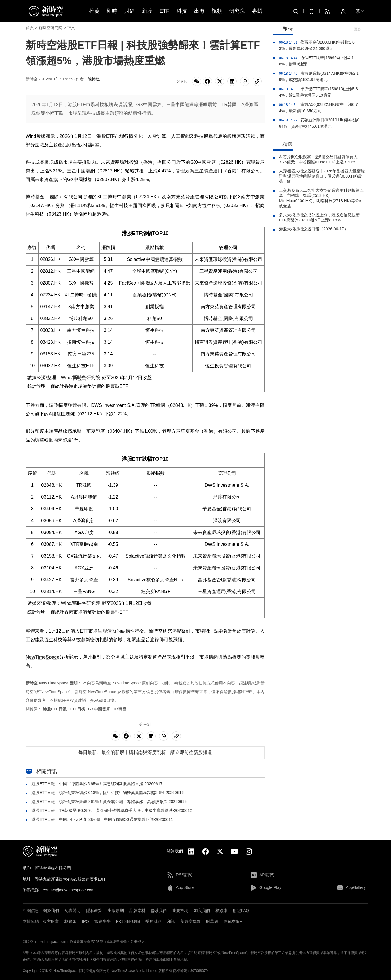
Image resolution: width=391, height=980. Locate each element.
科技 (182, 11)
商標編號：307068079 (190, 971)
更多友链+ (233, 921)
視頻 (217, 11)
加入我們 (202, 911)
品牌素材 (137, 911)
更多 (358, 29)
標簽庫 (221, 911)
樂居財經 (153, 921)
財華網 (212, 921)
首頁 (30, 28)
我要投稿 (180, 911)
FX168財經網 (128, 921)
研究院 (237, 11)
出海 (199, 11)
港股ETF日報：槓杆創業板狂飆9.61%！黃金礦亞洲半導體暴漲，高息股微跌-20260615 (109, 802)
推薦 (94, 11)
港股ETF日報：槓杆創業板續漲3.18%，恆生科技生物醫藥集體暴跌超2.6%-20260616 (108, 793)
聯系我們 (159, 911)
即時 (112, 11)
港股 (101, 136)
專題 (257, 11)
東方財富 (51, 921)
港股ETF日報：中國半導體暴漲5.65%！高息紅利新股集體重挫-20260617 (97, 784)
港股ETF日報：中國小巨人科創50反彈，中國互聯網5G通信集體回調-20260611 (102, 819)
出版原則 (116, 911)
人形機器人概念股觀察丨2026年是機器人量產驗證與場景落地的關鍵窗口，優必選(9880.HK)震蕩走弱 (322, 176)
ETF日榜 (77, 709)
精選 (283, 145)
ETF (164, 11)
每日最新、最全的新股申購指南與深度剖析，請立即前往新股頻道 (145, 752)
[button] (385, 937)
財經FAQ (241, 911)
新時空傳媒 (191, 921)
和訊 (171, 921)
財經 (130, 11)
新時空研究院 (50, 28)
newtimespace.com (51, 942)
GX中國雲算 (99, 709)
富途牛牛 (103, 921)
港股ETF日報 (55, 709)
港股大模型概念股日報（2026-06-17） (314, 229)
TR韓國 (120, 709)
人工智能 (180, 136)
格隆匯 (71, 921)
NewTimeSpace (42, 657)
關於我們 (51, 911)
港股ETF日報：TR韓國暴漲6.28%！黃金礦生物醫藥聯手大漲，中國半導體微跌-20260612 (112, 810)
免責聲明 (73, 911)
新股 (147, 11)
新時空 (79, 378)
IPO (86, 921)
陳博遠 (94, 79)
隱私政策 (94, 911)
